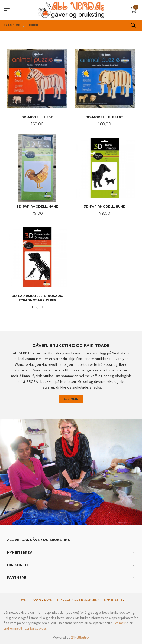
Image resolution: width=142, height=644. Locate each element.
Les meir (71, 399)
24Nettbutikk (80, 637)
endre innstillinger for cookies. (25, 628)
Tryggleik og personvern (78, 600)
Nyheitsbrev (114, 600)
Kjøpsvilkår (42, 600)
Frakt (23, 600)
